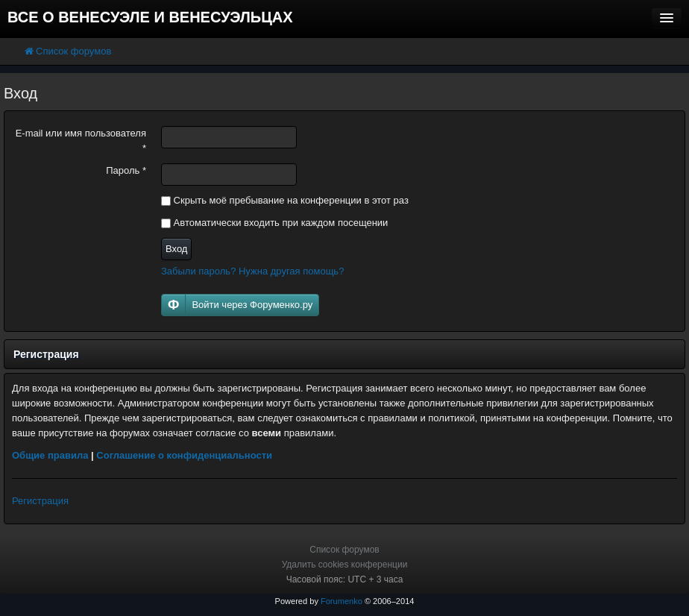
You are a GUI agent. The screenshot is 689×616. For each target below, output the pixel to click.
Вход (176, 249)
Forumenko (342, 601)
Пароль (126, 170)
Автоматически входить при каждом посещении (274, 223)
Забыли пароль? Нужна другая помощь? (252, 271)
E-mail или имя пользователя (81, 141)
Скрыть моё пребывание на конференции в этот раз (285, 200)
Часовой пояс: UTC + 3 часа (345, 579)
